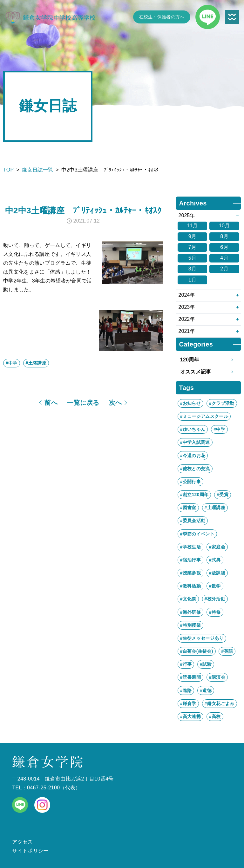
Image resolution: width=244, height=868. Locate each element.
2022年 (187, 319)
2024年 (187, 295)
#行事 (186, 664)
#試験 (206, 664)
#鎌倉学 (188, 703)
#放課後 (217, 573)
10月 (224, 226)
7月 (193, 247)
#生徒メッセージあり (202, 638)
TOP (9, 170)
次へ (115, 403)
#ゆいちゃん (193, 429)
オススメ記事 (208, 372)
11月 (192, 226)
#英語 (227, 651)
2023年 (187, 307)
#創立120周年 (194, 495)
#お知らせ (190, 403)
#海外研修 (190, 612)
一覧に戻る (83, 403)
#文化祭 (188, 599)
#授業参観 (190, 573)
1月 (193, 280)
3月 (193, 269)
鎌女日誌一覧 (37, 170)
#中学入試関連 (195, 442)
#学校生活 (190, 547)
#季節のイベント (197, 534)
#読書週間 (190, 677)
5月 (193, 258)
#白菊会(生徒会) (197, 651)
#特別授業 (190, 625)
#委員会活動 (193, 521)
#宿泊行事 (190, 560)
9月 (193, 236)
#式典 (215, 560)
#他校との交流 (195, 469)
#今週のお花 (193, 456)
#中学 (12, 363)
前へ (51, 403)
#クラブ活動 (222, 403)
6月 (224, 247)
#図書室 (188, 508)
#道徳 (206, 690)
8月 (224, 236)
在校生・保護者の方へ (162, 17)
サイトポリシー (30, 851)
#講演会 (217, 677)
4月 (224, 258)
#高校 (215, 716)
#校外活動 (215, 599)
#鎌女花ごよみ (220, 703)
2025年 (187, 215)
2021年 (187, 331)
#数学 (215, 586)
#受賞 (223, 495)
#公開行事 (190, 482)
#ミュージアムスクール (204, 416)
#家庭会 (217, 547)
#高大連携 (190, 716)
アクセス (22, 842)
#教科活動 (190, 586)
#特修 (215, 612)
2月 (224, 269)
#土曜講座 (36, 363)
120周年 (208, 360)
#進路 (186, 690)
